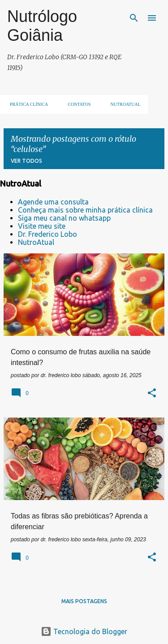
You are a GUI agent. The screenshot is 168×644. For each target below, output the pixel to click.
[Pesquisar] (134, 18)
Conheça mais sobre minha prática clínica (85, 210)
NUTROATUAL (123, 104)
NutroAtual (36, 242)
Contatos (76, 104)
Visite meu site (42, 226)
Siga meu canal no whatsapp (64, 218)
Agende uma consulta (53, 202)
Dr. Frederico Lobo (47, 234)
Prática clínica (26, 104)
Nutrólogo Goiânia (42, 26)
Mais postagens (84, 601)
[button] (152, 394)
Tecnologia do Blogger (84, 631)
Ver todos (26, 161)
